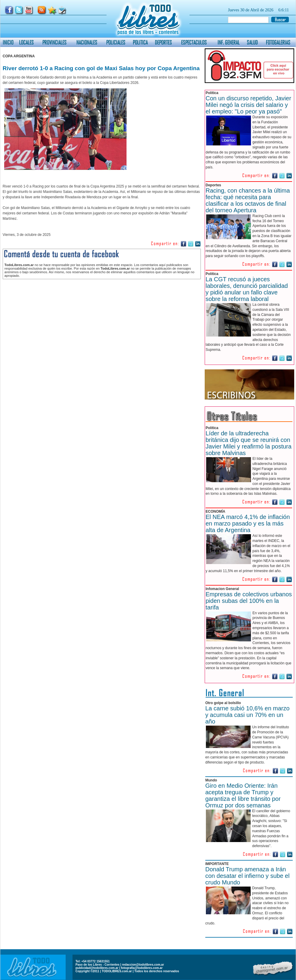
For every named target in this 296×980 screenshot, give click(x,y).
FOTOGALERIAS (278, 42)
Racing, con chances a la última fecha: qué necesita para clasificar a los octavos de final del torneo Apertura (248, 200)
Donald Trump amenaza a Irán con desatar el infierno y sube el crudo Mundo (247, 876)
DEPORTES (163, 42)
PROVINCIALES (54, 42)
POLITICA (140, 42)
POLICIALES (116, 42)
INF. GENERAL (229, 42)
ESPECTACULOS (194, 42)
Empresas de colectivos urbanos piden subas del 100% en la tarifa (249, 601)
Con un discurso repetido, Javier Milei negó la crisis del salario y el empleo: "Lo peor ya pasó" (248, 105)
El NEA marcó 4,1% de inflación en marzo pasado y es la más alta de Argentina (248, 523)
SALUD (252, 42)
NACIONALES (87, 42)
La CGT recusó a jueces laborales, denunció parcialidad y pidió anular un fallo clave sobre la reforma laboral (247, 289)
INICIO (8, 42)
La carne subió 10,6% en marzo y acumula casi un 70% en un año (247, 715)
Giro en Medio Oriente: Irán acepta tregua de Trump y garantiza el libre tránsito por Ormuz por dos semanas (243, 795)
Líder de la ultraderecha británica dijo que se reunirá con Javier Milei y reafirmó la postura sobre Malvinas (249, 443)
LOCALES (26, 42)
